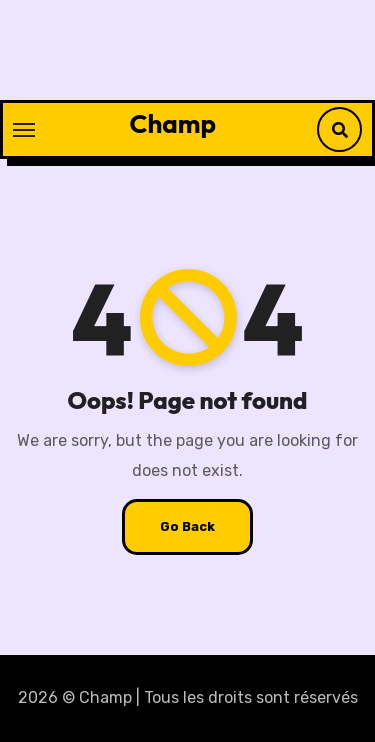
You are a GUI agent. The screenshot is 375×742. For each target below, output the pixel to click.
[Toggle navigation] (24, 130)
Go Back (187, 526)
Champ (173, 123)
